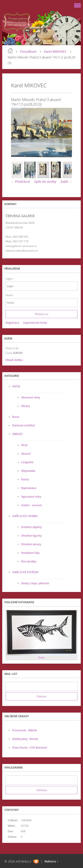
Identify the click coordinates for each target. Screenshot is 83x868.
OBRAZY (17, 434)
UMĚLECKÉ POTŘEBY (25, 572)
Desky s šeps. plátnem (35, 583)
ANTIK (16, 386)
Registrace (12, 323)
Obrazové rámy (31, 397)
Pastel (25, 479)
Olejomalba (28, 471)
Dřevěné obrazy (31, 544)
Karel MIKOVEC (55, 51)
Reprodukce (29, 488)
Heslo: (9, 295)
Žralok (42, 658)
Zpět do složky (45, 182)
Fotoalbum (28, 51)
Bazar (16, 417)
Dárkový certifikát (24, 425)
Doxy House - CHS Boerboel (30, 748)
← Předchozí (21, 182)
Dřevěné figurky (31, 536)
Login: (9, 279)
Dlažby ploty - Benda (25, 739)
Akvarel (26, 454)
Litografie (27, 462)
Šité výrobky (29, 561)
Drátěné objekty (31, 527)
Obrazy (25, 406)
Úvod (10, 51)
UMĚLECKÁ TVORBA (25, 516)
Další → (66, 182)
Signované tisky (31, 497)
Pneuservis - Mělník (25, 730)
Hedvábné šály (30, 553)
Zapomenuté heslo (35, 323)
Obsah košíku (14, 360)
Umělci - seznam (31, 505)
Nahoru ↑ (51, 861)
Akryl (24, 445)
